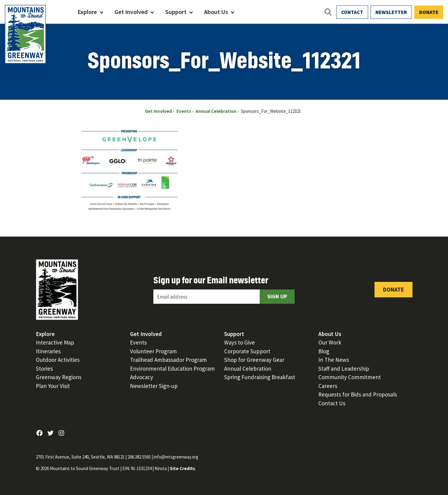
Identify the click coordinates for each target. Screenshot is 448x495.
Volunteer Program (153, 351)
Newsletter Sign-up (154, 386)
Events (138, 342)
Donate (429, 12)
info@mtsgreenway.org (176, 457)
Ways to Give (239, 342)
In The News (334, 360)
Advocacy (142, 377)
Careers (328, 386)
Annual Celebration (248, 369)
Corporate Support (247, 351)
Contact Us (332, 403)
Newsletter (391, 12)
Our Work (330, 342)
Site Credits (182, 468)
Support (176, 12)
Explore (87, 12)
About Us (216, 12)
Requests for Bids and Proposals (358, 394)
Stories (44, 369)
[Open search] (328, 12)
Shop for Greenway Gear (254, 360)
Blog (324, 351)
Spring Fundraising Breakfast (260, 377)
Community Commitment (350, 377)
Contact (352, 12)
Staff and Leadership (344, 369)
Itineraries (48, 351)
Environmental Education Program (172, 369)
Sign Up (277, 296)
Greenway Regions (59, 377)
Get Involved (131, 12)
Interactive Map (55, 342)
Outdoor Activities (58, 360)
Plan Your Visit (53, 386)
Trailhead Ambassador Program (168, 360)
